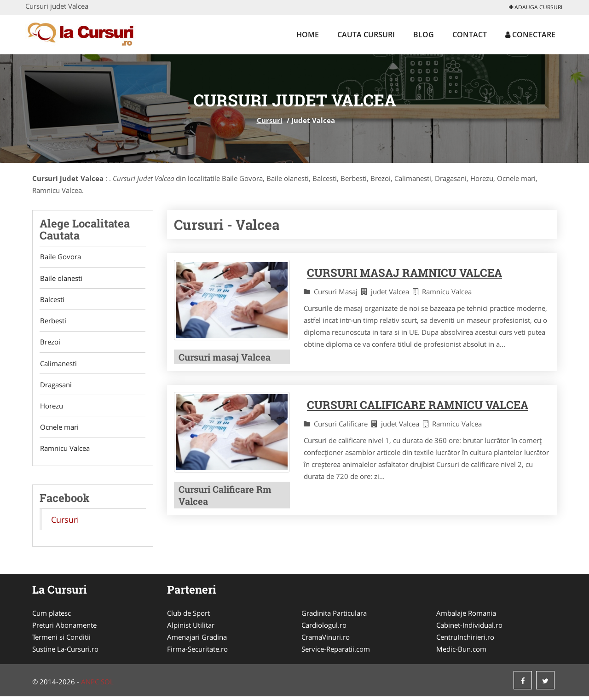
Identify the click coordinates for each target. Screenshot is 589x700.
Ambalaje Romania (466, 617)
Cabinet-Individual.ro (469, 629)
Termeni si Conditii (61, 641)
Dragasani (55, 387)
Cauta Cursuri (366, 35)
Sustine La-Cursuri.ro (65, 653)
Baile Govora (60, 257)
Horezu (51, 408)
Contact (470, 35)
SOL (107, 685)
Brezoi (50, 344)
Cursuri (270, 120)
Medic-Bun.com (461, 653)
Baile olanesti (61, 279)
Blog (424, 35)
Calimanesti (58, 365)
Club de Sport (188, 617)
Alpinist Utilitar (191, 629)
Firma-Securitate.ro (197, 653)
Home (308, 35)
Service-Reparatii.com (336, 653)
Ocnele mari (59, 430)
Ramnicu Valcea (64, 452)
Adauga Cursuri (536, 7)
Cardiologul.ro (324, 629)
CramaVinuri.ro (326, 641)
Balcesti (52, 300)
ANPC (90, 685)
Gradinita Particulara (334, 617)
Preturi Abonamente (64, 629)
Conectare (530, 35)
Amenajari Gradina (197, 641)
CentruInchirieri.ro (465, 641)
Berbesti (53, 322)
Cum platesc (52, 617)
